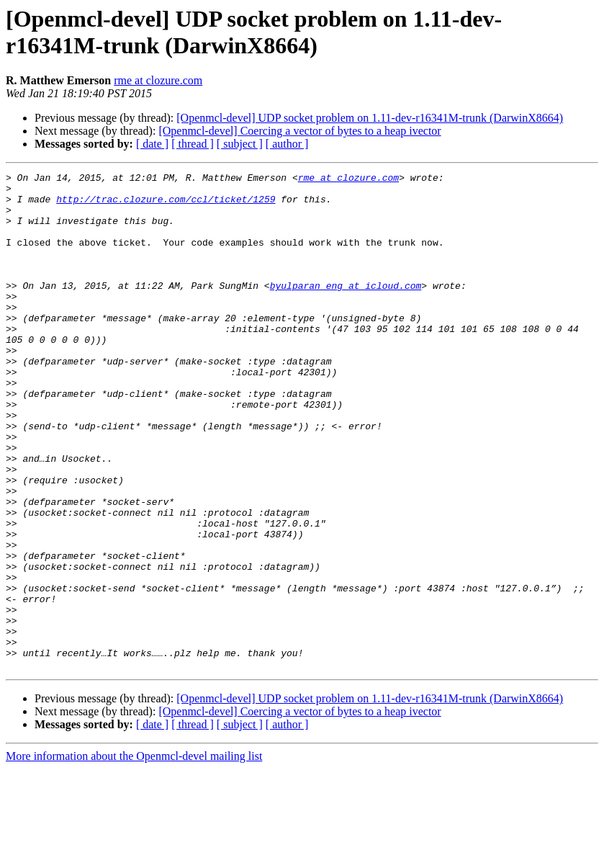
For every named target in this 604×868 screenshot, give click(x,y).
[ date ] (152, 144)
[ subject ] (240, 144)
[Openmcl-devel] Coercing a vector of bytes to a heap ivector (299, 131)
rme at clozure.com (158, 80)
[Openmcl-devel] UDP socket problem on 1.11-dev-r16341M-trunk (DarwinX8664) (370, 118)
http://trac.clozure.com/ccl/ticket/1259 (166, 205)
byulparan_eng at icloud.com (346, 309)
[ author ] (287, 144)
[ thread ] (193, 144)
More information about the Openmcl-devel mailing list (134, 855)
